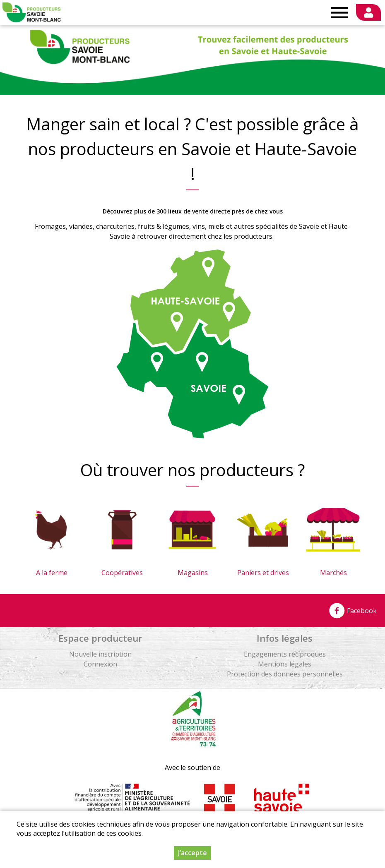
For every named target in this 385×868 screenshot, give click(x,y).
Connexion (100, 664)
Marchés (333, 573)
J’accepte (192, 853)
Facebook (353, 611)
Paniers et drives (263, 573)
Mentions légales (285, 664)
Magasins (193, 573)
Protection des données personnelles (285, 674)
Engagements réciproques (285, 654)
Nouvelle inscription (100, 654)
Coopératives (122, 573)
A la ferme (52, 573)
